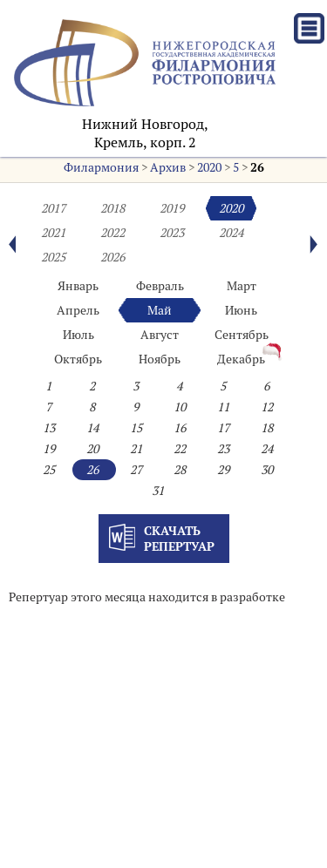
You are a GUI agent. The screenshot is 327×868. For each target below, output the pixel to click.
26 (257, 167)
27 (136, 470)
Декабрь (241, 359)
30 (267, 470)
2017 (53, 208)
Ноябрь (160, 359)
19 (49, 449)
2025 (53, 257)
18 (267, 428)
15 (136, 428)
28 (180, 470)
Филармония (101, 167)
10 (180, 407)
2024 (231, 233)
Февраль (160, 286)
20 (92, 449)
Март (242, 286)
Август (160, 335)
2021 (53, 233)
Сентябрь (242, 335)
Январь (78, 286)
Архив (168, 167)
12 (267, 407)
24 (267, 449)
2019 (172, 208)
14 (92, 428)
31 (158, 491)
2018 (112, 208)
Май (160, 310)
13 (49, 428)
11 (223, 407)
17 (223, 428)
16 (180, 428)
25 (49, 470)
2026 (112, 257)
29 (223, 470)
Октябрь (78, 359)
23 (223, 449)
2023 (172, 233)
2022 (112, 233)
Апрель (78, 310)
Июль (78, 335)
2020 (209, 167)
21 (136, 449)
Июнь (241, 310)
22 (180, 449)
